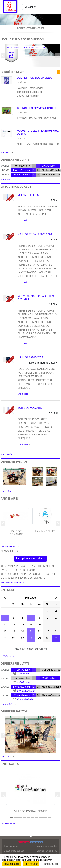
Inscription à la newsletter (30, 558)
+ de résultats (7, 179)
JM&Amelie (48, 166)
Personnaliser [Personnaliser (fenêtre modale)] (50, 864)
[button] (3, 55)
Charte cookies (11, 846)
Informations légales (47, 846)
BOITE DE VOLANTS (30, 408)
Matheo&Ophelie (51, 170)
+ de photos (6, 491)
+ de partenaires (8, 547)
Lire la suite (23, 220)
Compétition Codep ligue (35, 78)
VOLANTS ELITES (28, 195)
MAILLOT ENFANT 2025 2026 (35, 234)
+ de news (5, 152)
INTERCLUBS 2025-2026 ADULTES (37, 108)
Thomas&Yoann (51, 175)
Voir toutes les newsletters (12, 583)
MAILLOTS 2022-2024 (30, 357)
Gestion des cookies (14, 851)
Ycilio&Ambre (22, 166)
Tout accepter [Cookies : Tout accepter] (12, 864)
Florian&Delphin (22, 170)
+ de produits (6, 454)
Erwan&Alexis (22, 175)
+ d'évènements (8, 656)
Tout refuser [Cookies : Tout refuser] (31, 864)
